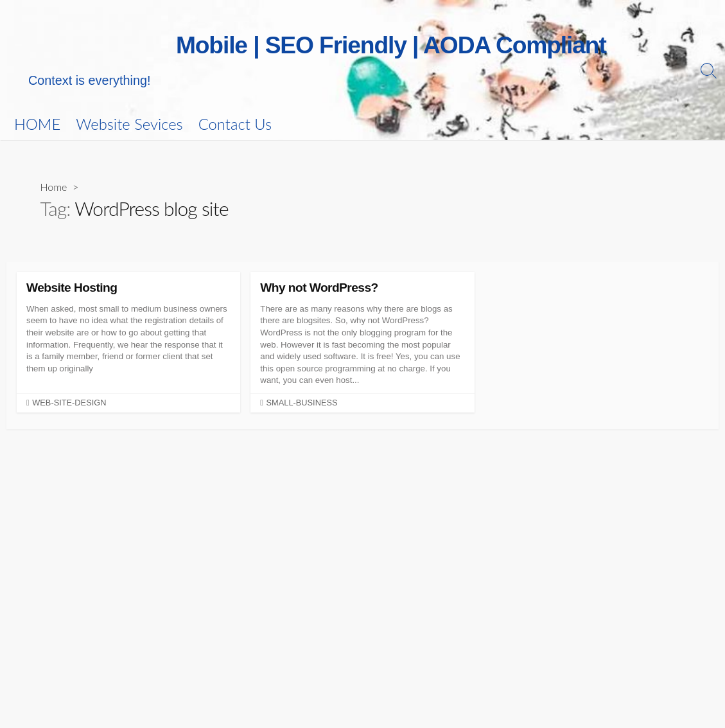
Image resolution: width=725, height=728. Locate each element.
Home (53, 187)
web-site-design (69, 403)
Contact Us (235, 124)
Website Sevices (129, 124)
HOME (37, 124)
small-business (302, 403)
